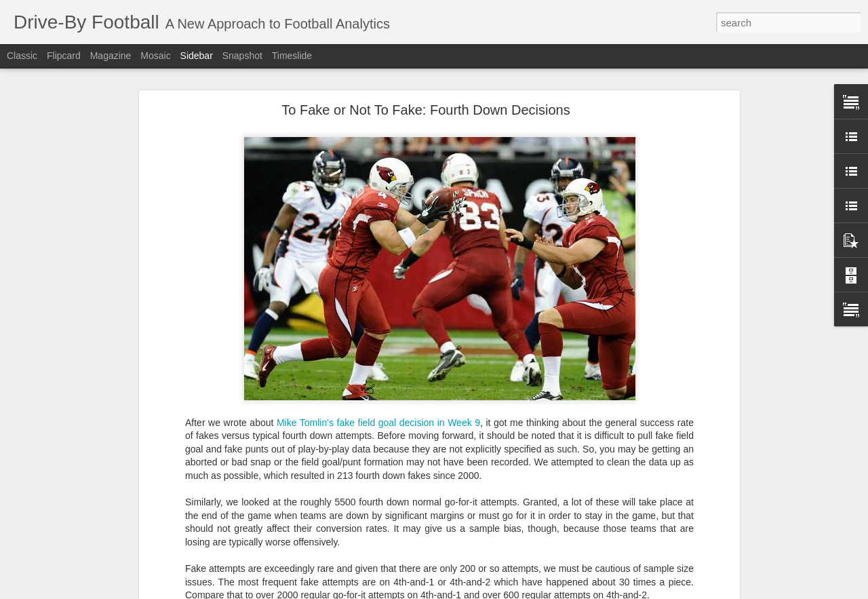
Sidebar (197, 56)
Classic (22, 56)
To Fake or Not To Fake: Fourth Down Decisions (426, 98)
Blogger (501, 592)
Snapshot (242, 56)
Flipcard (64, 56)
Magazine (111, 56)
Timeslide (292, 56)
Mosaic (155, 56)
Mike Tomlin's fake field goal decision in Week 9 (378, 410)
